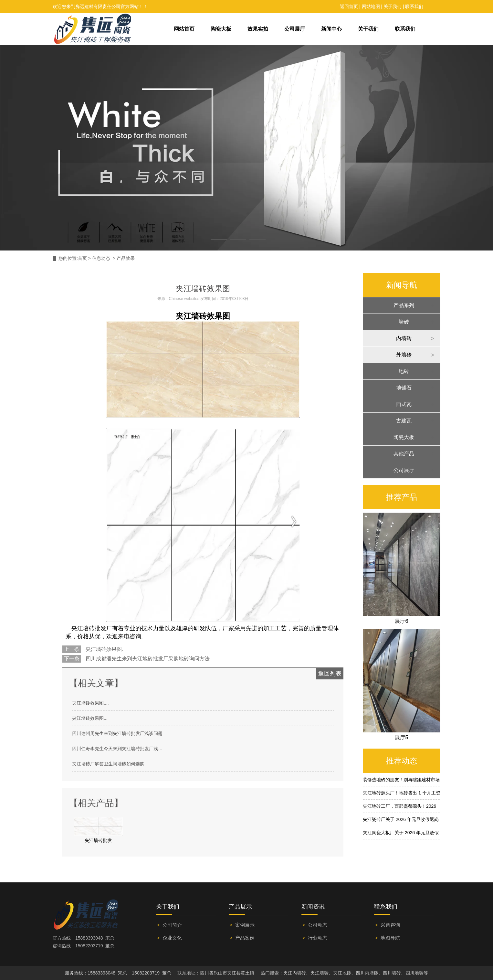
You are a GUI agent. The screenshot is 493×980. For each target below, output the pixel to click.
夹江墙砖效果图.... (90, 703)
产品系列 (404, 305)
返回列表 (330, 674)
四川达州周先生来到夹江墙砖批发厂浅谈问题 (117, 733)
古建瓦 (404, 421)
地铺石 (404, 388)
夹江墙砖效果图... (90, 718)
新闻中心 (331, 29)
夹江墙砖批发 (89, 628)
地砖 (404, 371)
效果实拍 (258, 29)
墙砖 (404, 322)
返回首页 (349, 6)
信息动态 (101, 258)
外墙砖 (404, 355)
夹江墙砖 (191, 316)
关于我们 (393, 6)
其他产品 (404, 454)
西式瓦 (404, 404)
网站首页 (184, 29)
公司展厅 (295, 29)
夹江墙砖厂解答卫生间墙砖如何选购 (108, 764)
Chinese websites (184, 299)
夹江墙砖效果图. (104, 649)
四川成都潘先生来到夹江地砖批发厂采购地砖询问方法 (147, 659)
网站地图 (371, 6)
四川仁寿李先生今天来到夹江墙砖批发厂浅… (117, 749)
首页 (82, 258)
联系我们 (414, 6)
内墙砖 (404, 338)
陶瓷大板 (221, 29)
